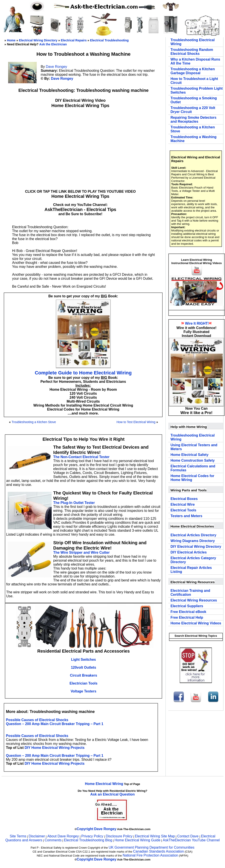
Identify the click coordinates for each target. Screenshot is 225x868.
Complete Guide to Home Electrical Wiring (83, 373)
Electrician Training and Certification (190, 593)
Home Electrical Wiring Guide (137, 840)
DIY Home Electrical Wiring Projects (55, 748)
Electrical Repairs (74, 40)
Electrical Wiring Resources (194, 600)
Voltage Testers (84, 691)
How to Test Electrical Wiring (136, 422)
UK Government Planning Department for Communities (151, 847)
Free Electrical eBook (188, 612)
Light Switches (84, 660)
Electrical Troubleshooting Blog (88, 840)
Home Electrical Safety (190, 455)
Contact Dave (188, 836)
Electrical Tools (183, 510)
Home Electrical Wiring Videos (196, 623)
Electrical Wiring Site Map (155, 836)
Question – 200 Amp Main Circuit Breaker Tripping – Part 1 (55, 724)
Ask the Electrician (53, 44)
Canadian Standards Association (159, 851)
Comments (53, 840)
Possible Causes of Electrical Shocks (37, 720)
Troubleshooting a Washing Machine (193, 139)
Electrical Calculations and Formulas (193, 468)
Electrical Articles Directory (193, 535)
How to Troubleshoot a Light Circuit (194, 81)
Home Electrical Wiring (104, 784)
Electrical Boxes (184, 499)
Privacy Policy (93, 836)
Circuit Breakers (83, 675)
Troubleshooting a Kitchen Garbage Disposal (193, 71)
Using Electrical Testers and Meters (194, 447)
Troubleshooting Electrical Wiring (193, 42)
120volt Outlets (84, 667)
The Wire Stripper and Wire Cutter (81, 552)
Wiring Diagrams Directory (193, 541)
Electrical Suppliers (187, 606)
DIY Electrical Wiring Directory (196, 547)
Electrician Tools (84, 683)
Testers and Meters (186, 516)
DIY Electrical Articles (189, 552)
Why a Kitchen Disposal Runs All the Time (195, 61)
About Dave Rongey (64, 836)
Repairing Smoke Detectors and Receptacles (193, 119)
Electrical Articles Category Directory (193, 560)
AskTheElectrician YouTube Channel (191, 840)
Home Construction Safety (193, 460)
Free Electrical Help (187, 617)
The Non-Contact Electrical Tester (81, 457)
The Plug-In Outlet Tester (74, 503)
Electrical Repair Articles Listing (191, 570)
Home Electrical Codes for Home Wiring (192, 478)
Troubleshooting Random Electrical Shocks (192, 52)
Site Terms (18, 836)
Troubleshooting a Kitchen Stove (34, 422)
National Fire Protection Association (150, 855)
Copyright (85, 829)
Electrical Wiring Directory (38, 40)
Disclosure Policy (119, 836)
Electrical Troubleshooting (109, 40)
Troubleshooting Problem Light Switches (197, 90)
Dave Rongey (56, 67)
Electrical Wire (183, 504)
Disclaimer (37, 836)
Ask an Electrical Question (112, 794)
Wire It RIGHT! (197, 323)
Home (11, 40)
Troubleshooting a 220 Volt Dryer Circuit (193, 110)
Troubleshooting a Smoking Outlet (194, 100)
